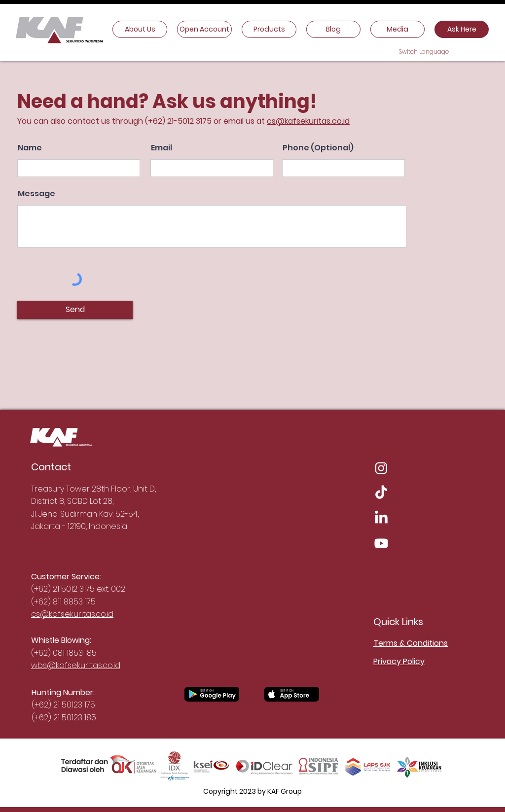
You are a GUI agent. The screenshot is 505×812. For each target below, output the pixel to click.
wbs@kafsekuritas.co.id (76, 665)
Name (30, 148)
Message (36, 194)
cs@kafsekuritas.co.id (308, 121)
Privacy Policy (399, 661)
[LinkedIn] (381, 518)
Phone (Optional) (318, 148)
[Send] (75, 310)
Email (162, 148)
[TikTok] (381, 493)
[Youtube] (381, 543)
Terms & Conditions (411, 643)
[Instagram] (381, 468)
